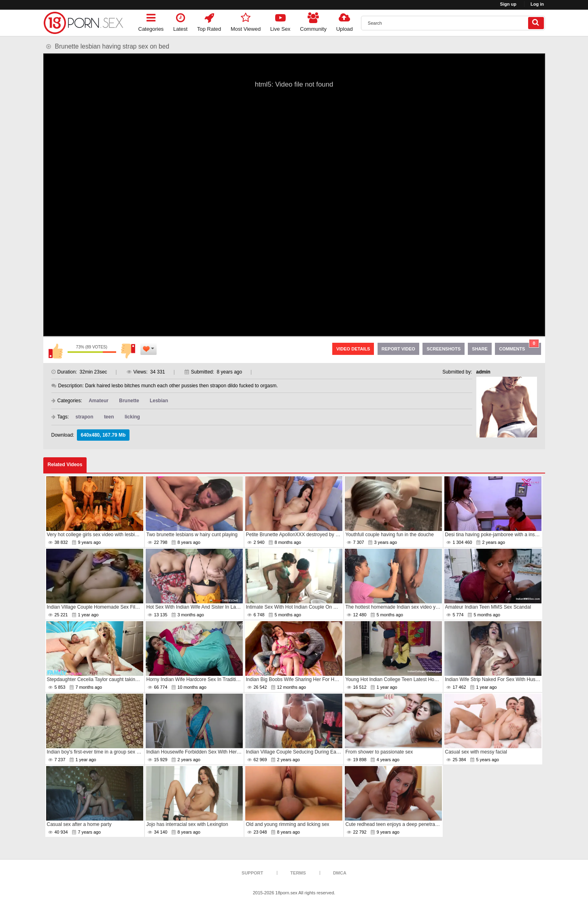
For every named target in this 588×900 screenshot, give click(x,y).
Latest (180, 21)
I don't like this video (128, 351)
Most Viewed (246, 21)
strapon (85, 417)
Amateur (99, 401)
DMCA (340, 873)
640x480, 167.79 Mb (103, 435)
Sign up (508, 4)
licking (132, 417)
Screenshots (444, 349)
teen (109, 417)
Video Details (353, 349)
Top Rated (209, 21)
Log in (537, 4)
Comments (519, 347)
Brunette (129, 401)
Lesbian (159, 401)
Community (313, 21)
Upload (345, 21)
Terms (298, 873)
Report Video (398, 349)
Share (480, 349)
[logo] (84, 23)
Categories (151, 21)
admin (483, 372)
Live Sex (280, 21)
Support (252, 873)
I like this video (55, 351)
